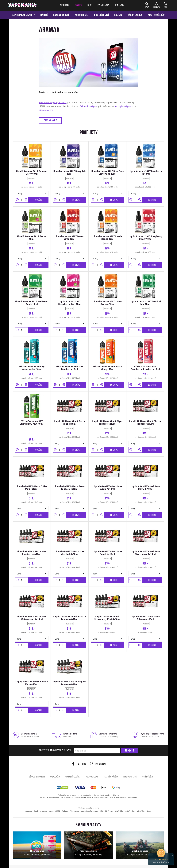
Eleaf (36, 802)
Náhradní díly (82, 15)
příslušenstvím (46, 110)
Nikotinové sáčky (157, 15)
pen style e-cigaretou (124, 106)
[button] (141, 5)
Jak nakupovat (92, 768)
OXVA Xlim (119, 802)
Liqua (51, 802)
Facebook (79, 756)
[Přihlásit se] (153, 5)
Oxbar (149, 802)
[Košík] (164, 5)
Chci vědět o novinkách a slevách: (55, 742)
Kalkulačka (55, 768)
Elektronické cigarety (23, 15)
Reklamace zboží (130, 768)
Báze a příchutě (61, 15)
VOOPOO (141, 802)
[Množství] (22, 199)
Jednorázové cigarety (89, 802)
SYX (133, 802)
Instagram (98, 756)
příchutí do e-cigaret (88, 106)
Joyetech (43, 802)
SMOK (58, 802)
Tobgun (65, 802)
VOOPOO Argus (106, 802)
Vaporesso (75, 802)
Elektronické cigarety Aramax (53, 102)
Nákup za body (135, 15)
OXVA (128, 802)
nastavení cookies (59, 862)
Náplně (44, 15)
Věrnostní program (37, 768)
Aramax (29, 802)
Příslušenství (102, 15)
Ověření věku (148, 768)
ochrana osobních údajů (40, 862)
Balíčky (118, 15)
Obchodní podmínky (73, 768)
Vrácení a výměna (111, 768)
